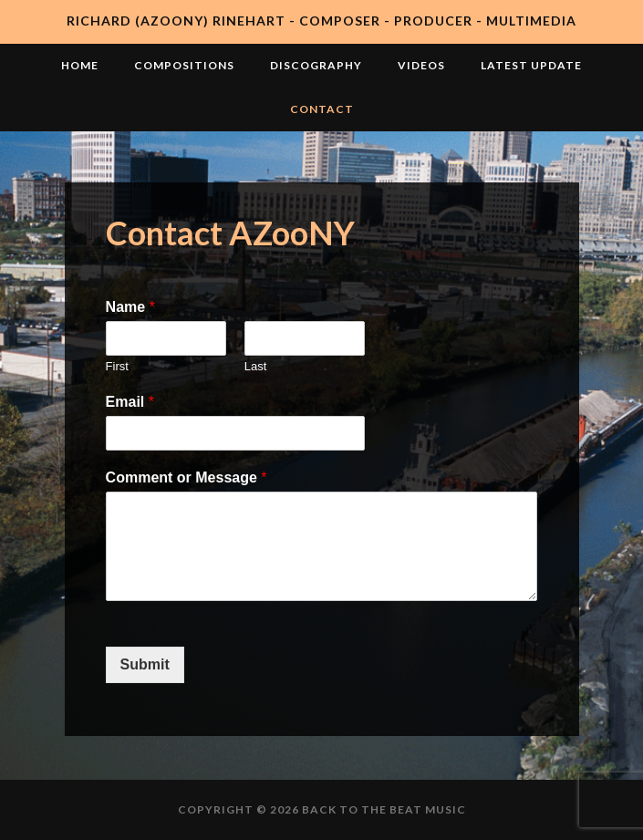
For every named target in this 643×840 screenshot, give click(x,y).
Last (256, 366)
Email (130, 402)
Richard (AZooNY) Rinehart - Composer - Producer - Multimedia (321, 21)
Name (130, 307)
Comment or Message (187, 477)
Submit (145, 664)
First (117, 366)
